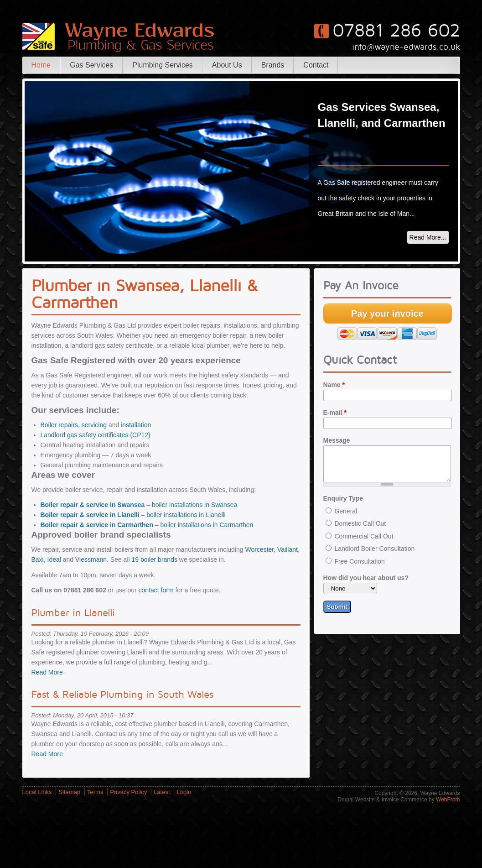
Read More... (428, 237)
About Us (227, 65)
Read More (47, 672)
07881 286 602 (396, 31)
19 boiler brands (155, 559)
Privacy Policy (128, 792)
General (346, 518)
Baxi (38, 559)
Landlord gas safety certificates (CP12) (96, 435)
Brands (273, 65)
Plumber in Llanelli (73, 613)
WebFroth (448, 800)
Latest (162, 792)
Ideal (54, 559)
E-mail (335, 413)
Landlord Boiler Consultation (374, 555)
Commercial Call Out (364, 543)
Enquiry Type (343, 505)
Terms (95, 792)
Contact (316, 65)
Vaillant (288, 549)
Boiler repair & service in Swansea (93, 505)
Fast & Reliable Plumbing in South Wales (122, 695)
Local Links (37, 792)
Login (184, 792)
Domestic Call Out (360, 530)
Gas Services (91, 65)
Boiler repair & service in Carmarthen (97, 525)
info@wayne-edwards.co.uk (406, 47)
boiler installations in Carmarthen (207, 525)
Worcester (259, 549)
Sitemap (69, 792)
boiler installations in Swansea (195, 505)
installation (136, 425)
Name (334, 385)
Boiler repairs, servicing (74, 425)
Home (41, 65)
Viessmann (91, 559)
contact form (156, 590)
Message (337, 440)
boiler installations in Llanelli (186, 515)
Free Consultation (360, 568)
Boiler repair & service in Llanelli (90, 515)
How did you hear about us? (366, 585)
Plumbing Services (163, 65)
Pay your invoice (387, 314)
